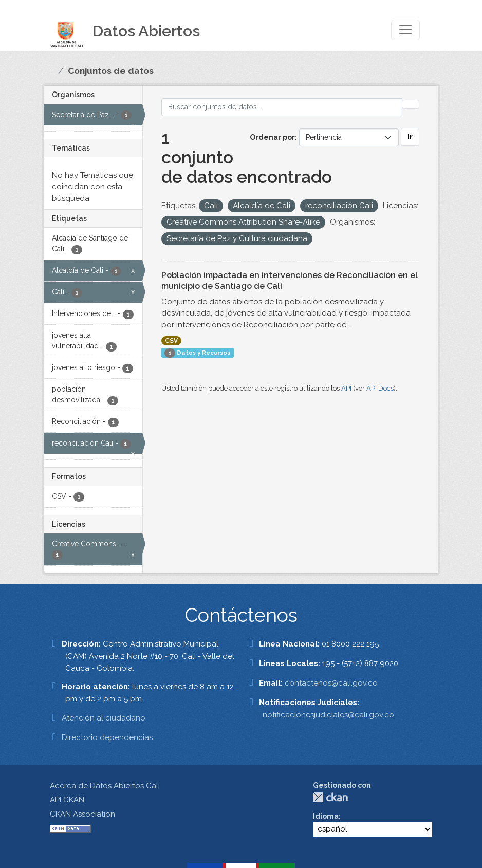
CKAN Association (82, 814)
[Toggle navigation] (405, 30)
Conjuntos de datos (111, 71)
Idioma (326, 816)
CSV (171, 341)
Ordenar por (272, 137)
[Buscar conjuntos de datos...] (282, 107)
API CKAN (67, 800)
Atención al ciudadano (104, 718)
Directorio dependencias (107, 737)
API (346, 388)
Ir (410, 137)
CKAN (330, 797)
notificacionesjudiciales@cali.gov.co (328, 715)
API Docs (380, 388)
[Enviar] (411, 104)
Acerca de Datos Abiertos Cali (105, 786)
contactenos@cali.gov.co (331, 683)
